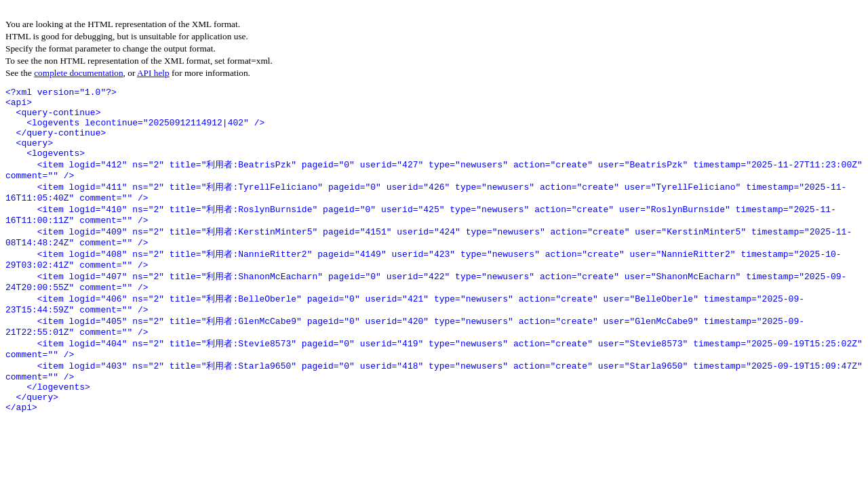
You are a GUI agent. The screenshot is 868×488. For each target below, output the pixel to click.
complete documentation (78, 73)
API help (153, 73)
